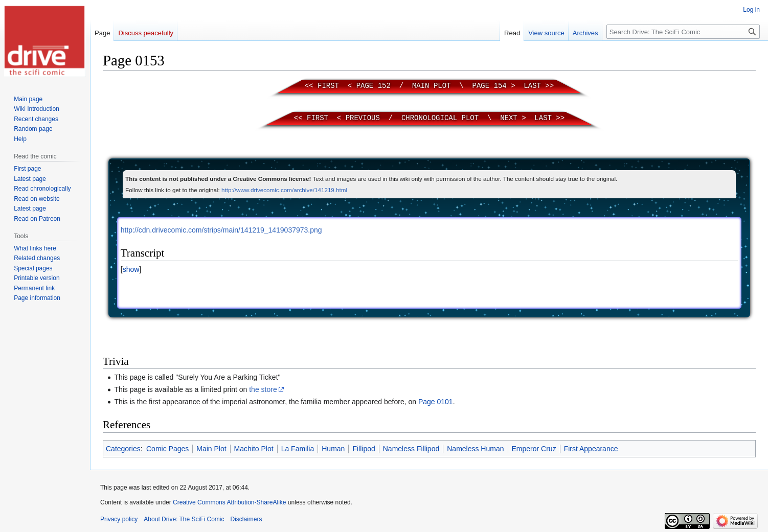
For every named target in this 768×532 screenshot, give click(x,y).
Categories (123, 449)
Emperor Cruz (534, 449)
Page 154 (490, 86)
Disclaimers (246, 519)
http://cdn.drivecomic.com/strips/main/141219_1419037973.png (221, 230)
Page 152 (374, 86)
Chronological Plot (440, 118)
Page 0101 (436, 402)
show (131, 269)
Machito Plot (254, 449)
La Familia (298, 449)
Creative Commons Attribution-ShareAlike (229, 502)
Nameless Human (475, 449)
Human (333, 449)
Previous (363, 118)
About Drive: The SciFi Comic (184, 519)
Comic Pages (167, 449)
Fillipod (364, 449)
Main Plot (432, 86)
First (328, 86)
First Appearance (591, 449)
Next (509, 118)
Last (532, 86)
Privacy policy (119, 519)
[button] (131, 269)
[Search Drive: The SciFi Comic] (683, 32)
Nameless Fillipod (411, 449)
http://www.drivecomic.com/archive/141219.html (284, 190)
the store (263, 389)
